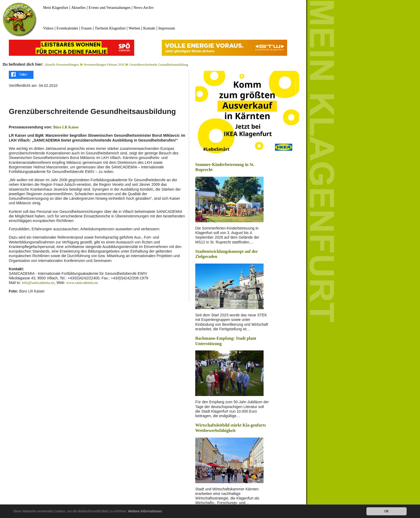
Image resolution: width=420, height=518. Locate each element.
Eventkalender (67, 28)
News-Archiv (144, 8)
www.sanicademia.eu (82, 283)
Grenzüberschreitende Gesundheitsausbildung (159, 65)
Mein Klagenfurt (56, 8)
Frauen (86, 28)
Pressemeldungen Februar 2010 (104, 65)
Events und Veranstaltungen (110, 8)
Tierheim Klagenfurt (110, 28)
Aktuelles (78, 8)
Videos (48, 28)
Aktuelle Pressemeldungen (62, 65)
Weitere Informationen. (145, 511)
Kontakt (149, 28)
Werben (134, 28)
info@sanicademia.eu (38, 283)
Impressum (167, 28)
